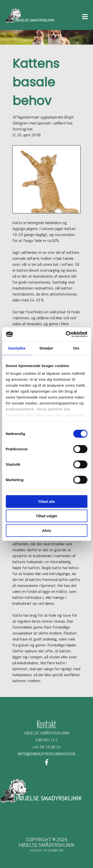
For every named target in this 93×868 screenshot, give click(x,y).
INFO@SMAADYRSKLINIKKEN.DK (46, 754)
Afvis (46, 530)
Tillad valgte (46, 516)
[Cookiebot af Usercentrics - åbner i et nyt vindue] (66, 334)
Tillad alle (46, 501)
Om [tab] (76, 348)
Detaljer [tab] (47, 348)
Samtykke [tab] (17, 348)
